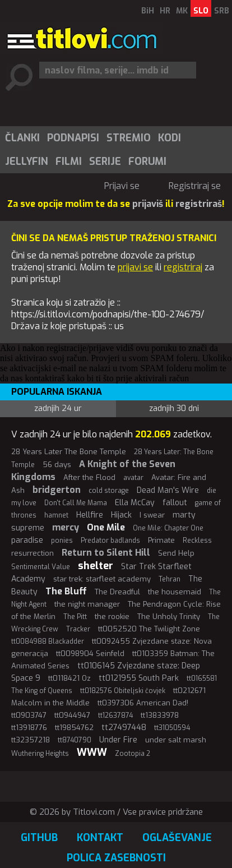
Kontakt (100, 838)
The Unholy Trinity (169, 617)
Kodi (170, 138)
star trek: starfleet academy (102, 579)
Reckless (197, 541)
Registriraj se (195, 186)
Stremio (129, 138)
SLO (201, 11)
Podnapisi (73, 138)
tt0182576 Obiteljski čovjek (123, 691)
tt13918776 (29, 728)
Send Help (176, 553)
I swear (152, 515)
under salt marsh (176, 740)
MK (182, 11)
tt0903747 (29, 715)
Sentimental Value (41, 567)
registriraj (183, 267)
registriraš (199, 204)
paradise (27, 540)
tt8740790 (75, 740)
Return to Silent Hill (106, 553)
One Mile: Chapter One (168, 528)
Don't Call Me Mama (76, 503)
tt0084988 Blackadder (48, 641)
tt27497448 (124, 728)
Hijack (121, 515)
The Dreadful (117, 592)
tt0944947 (72, 715)
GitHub (39, 838)
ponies (62, 541)
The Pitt (75, 617)
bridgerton (57, 490)
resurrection (33, 553)
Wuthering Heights (40, 754)
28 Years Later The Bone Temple (69, 452)
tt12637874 (115, 715)
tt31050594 (172, 728)
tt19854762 (74, 728)
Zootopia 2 (133, 754)
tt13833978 (160, 715)
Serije (105, 161)
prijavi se (135, 267)
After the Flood (89, 477)
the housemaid (175, 592)
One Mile (106, 527)
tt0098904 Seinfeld (90, 654)
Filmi (69, 161)
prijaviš (148, 204)
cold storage (109, 491)
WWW (92, 752)
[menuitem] (22, 138)
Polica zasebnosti (116, 858)
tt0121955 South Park (139, 678)
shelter (96, 566)
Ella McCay (135, 503)
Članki (22, 138)
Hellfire (90, 515)
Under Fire (118, 740)
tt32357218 (31, 740)
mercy (66, 527)
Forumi (147, 161)
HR (165, 11)
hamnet (56, 515)
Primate (161, 540)
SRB (222, 11)
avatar (133, 478)
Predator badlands (110, 541)
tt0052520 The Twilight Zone (149, 629)
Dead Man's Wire (168, 490)
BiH (148, 11)
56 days (57, 465)
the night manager (87, 604)
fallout (175, 503)
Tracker (78, 629)
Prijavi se (122, 186)
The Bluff (66, 591)
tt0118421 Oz (69, 678)
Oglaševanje (177, 838)
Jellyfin (27, 161)
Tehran (170, 579)
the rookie (112, 617)
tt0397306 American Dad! (143, 703)
